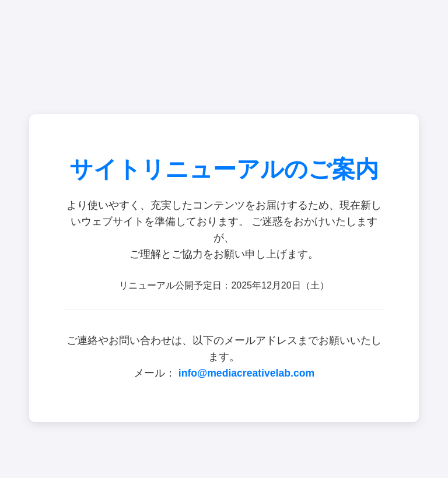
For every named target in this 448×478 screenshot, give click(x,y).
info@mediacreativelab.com (246, 373)
